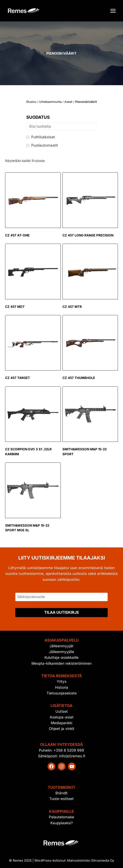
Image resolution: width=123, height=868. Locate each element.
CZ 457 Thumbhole (79, 378)
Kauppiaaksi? (62, 823)
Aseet (68, 102)
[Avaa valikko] (113, 11)
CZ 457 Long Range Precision (88, 235)
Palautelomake (61, 817)
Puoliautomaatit (45, 145)
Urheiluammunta (50, 102)
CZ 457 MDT (15, 307)
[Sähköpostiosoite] (61, 597)
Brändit (61, 793)
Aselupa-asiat (62, 717)
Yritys (62, 681)
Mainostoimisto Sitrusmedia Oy (91, 860)
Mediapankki (61, 723)
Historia (62, 687)
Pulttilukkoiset (43, 137)
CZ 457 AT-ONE (17, 235)
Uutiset (62, 711)
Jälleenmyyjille (61, 652)
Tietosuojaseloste (62, 693)
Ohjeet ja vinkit (62, 729)
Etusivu (31, 102)
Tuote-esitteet (61, 799)
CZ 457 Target (18, 378)
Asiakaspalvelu (61, 640)
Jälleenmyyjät (61, 646)
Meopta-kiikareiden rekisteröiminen (61, 663)
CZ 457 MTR (72, 307)
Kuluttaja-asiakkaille (61, 657)
